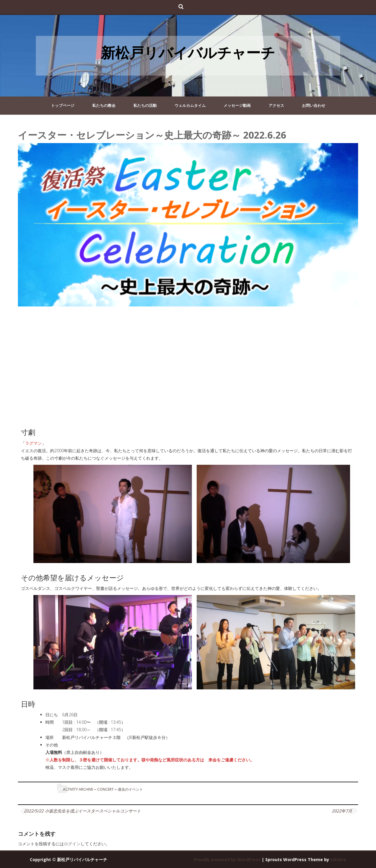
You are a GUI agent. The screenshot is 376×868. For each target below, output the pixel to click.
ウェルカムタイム (190, 105)
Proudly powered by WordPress (227, 859)
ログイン (72, 844)
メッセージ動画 (237, 105)
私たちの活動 (145, 105)
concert (105, 789)
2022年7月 (342, 811)
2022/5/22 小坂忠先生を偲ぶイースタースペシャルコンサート (82, 811)
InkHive (338, 859)
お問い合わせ (314, 105)
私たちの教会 (104, 105)
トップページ (63, 105)
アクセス (276, 105)
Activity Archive (78, 789)
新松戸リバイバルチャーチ (188, 52)
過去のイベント (130, 789)
